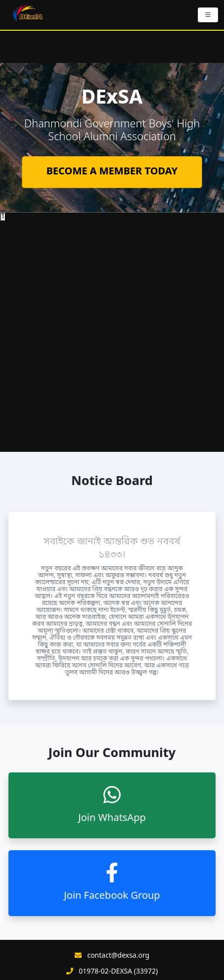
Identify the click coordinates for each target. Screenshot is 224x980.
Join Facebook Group (112, 883)
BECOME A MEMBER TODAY (112, 172)
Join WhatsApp (112, 805)
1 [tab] (3, 217)
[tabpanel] (112, 138)
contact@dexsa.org (118, 956)
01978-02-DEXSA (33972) (118, 972)
